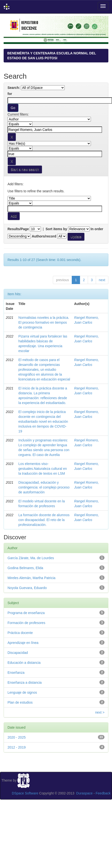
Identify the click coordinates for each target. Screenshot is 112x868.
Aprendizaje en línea (23, 643)
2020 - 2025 (17, 737)
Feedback (103, 793)
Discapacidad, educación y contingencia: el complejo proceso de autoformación (44, 487)
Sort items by (56, 229)
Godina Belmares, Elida (25, 568)
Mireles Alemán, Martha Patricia (32, 578)
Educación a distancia (24, 663)
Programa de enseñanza (26, 613)
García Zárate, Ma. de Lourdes (31, 558)
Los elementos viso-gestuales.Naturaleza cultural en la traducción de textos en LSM (43, 469)
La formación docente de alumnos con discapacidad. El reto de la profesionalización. (44, 520)
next (102, 280)
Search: (14, 88)
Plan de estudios (20, 702)
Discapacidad (18, 653)
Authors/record (44, 236)
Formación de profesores (26, 623)
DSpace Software (25, 793)
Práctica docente (20, 633)
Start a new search (25, 169)
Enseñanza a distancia (25, 683)
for (10, 94)
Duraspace (84, 793)
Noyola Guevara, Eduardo (27, 588)
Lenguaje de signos (22, 692)
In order (97, 229)
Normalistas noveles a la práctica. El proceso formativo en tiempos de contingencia (44, 322)
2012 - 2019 (17, 747)
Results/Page (18, 229)
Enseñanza (16, 673)
